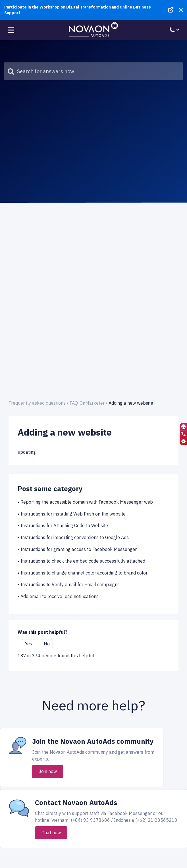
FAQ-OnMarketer (87, 403)
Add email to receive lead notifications (60, 596)
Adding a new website (131, 403)
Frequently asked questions (37, 403)
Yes (29, 644)
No (47, 644)
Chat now (51, 833)
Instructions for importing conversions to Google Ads (75, 537)
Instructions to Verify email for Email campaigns (70, 584)
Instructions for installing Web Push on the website (73, 514)
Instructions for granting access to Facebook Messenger (79, 549)
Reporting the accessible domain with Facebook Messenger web (87, 502)
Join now (48, 771)
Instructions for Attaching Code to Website (64, 525)
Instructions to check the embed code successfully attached (83, 561)
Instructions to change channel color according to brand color (84, 573)
